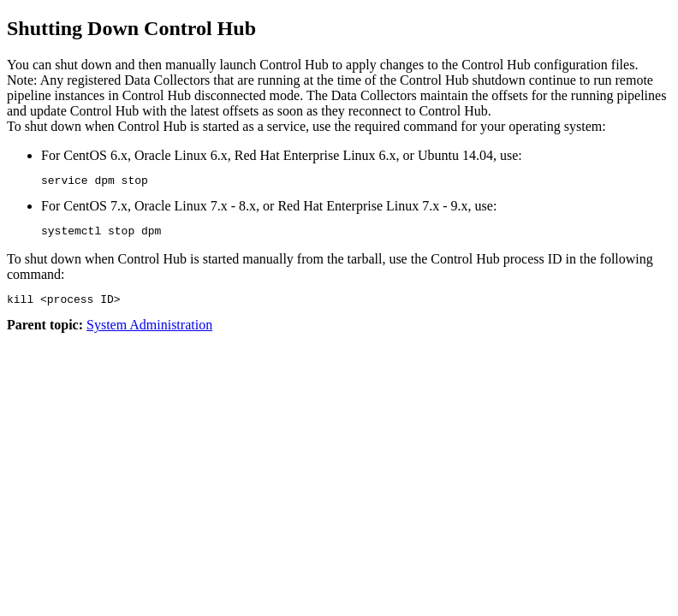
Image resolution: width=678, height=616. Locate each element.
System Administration (149, 332)
